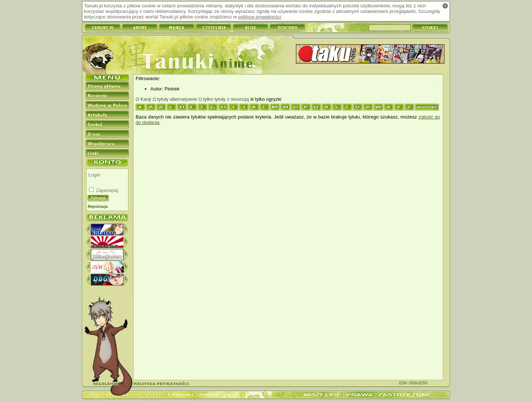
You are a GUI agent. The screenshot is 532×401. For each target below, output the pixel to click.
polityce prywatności (259, 17)
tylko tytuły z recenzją (226, 99)
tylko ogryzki (268, 99)
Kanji (146, 99)
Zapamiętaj (107, 191)
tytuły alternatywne (177, 99)
